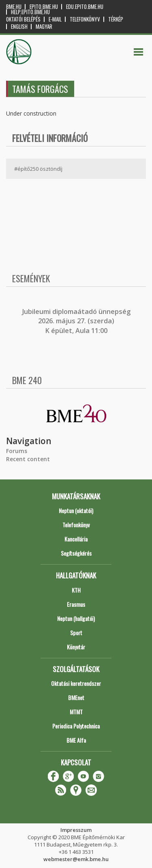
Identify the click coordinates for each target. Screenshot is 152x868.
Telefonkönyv (85, 19)
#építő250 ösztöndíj (38, 169)
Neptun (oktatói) (76, 510)
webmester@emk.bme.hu (76, 859)
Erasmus (76, 604)
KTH (76, 590)
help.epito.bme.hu (30, 12)
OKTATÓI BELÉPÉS (23, 19)
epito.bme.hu (44, 7)
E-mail (55, 19)
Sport (76, 633)
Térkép (116, 19)
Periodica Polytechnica (76, 726)
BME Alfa (76, 740)
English (19, 27)
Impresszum (76, 830)
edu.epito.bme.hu (85, 7)
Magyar (44, 27)
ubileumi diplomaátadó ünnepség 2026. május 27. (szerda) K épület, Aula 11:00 (77, 321)
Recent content (28, 459)
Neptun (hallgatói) (76, 618)
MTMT (76, 712)
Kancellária (76, 539)
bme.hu (14, 7)
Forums (17, 451)
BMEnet (76, 697)
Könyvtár (76, 647)
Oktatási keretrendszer (76, 683)
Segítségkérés (76, 553)
